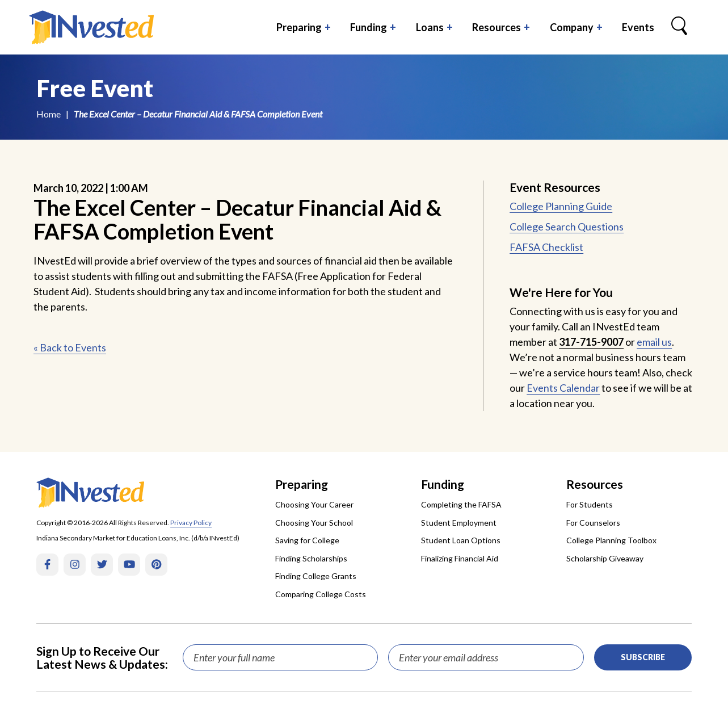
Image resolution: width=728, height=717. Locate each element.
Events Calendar (563, 388)
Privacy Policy (191, 523)
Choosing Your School (314, 523)
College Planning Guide (561, 206)
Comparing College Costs (321, 594)
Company (572, 27)
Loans (430, 27)
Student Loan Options (461, 540)
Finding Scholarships (311, 558)
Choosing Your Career (314, 504)
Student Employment (459, 523)
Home (49, 114)
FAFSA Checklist (546, 247)
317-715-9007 (591, 342)
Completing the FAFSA (461, 504)
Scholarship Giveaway (605, 558)
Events (638, 27)
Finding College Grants (316, 576)
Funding (369, 27)
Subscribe (643, 657)
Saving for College (307, 540)
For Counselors (593, 523)
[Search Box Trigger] (679, 27)
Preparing (299, 27)
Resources (496, 27)
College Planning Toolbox (611, 540)
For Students (590, 504)
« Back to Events (70, 347)
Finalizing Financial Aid (460, 558)
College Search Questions (567, 227)
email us (654, 342)
